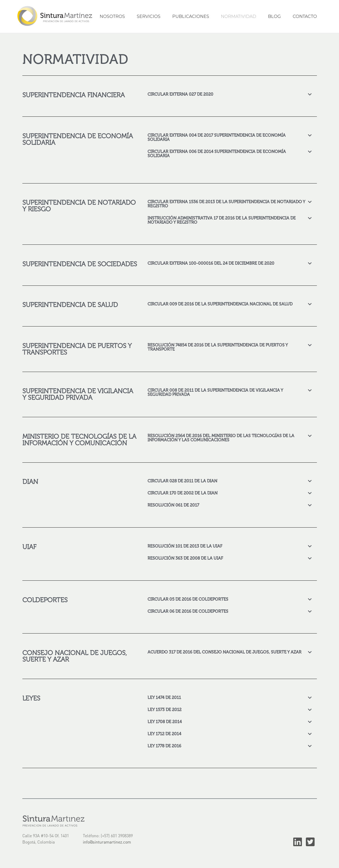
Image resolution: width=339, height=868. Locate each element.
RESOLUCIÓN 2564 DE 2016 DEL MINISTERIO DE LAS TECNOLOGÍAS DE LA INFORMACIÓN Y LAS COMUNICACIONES (221, 438)
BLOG (274, 16)
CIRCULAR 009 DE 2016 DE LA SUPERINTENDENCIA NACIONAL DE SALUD (220, 304)
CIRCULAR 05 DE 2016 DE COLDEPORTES (188, 599)
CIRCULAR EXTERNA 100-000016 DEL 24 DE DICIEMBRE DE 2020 (211, 263)
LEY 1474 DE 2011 (164, 697)
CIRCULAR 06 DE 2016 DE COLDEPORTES (188, 611)
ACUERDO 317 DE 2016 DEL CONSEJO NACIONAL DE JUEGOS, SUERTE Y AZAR (224, 652)
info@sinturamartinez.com (107, 842)
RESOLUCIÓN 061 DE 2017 (173, 505)
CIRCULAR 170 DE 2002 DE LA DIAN (183, 493)
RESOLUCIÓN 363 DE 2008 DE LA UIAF (185, 558)
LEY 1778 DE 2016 (164, 746)
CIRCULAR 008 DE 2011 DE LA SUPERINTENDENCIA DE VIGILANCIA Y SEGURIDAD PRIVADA (215, 392)
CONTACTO (305, 16)
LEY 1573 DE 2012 (165, 709)
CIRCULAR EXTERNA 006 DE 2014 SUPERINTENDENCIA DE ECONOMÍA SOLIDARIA (217, 153)
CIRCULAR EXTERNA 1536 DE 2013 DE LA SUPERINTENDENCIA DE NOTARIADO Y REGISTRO (226, 204)
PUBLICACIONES (191, 16)
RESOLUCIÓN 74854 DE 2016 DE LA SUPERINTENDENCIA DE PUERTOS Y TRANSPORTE (218, 347)
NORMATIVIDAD (239, 16)
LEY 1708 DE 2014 (165, 721)
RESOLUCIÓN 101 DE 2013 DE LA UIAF (185, 546)
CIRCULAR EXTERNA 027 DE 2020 (180, 94)
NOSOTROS (112, 16)
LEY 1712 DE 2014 (164, 734)
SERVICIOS (149, 16)
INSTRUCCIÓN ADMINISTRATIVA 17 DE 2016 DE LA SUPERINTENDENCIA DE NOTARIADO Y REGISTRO (222, 220)
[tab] (230, 94)
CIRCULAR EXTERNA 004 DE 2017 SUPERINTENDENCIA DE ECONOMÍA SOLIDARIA (217, 137)
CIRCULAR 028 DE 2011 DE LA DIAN (182, 481)
